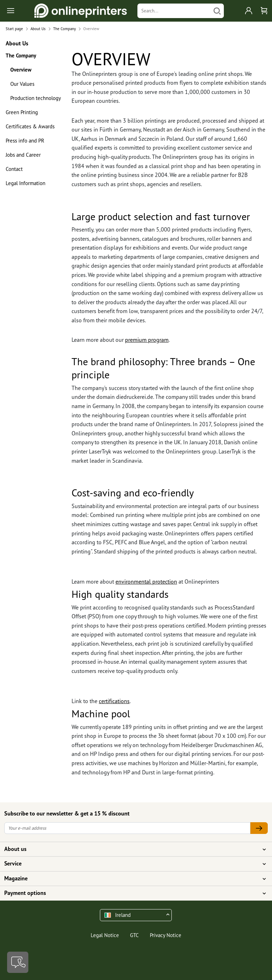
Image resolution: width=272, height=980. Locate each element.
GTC (134, 935)
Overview (21, 70)
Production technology (36, 98)
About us (132, 849)
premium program (147, 340)
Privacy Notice (166, 935)
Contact (14, 169)
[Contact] (18, 962)
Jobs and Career (23, 155)
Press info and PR (25, 141)
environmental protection (146, 581)
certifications (114, 701)
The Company (21, 55)
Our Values (22, 84)
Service (132, 864)
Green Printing (22, 112)
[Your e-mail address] (127, 828)
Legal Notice (105, 935)
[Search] (174, 11)
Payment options (132, 893)
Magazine (132, 879)
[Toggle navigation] (11, 11)
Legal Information (25, 183)
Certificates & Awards (30, 126)
